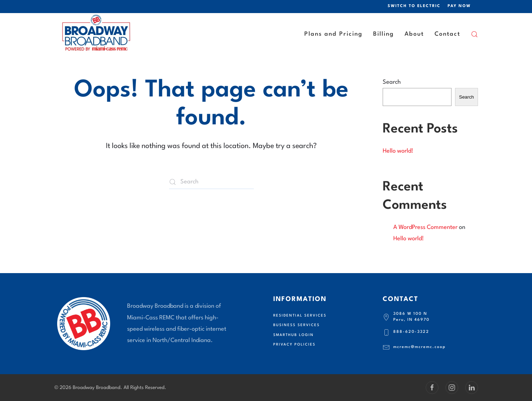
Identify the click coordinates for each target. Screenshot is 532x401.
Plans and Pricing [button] (333, 34)
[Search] (211, 182)
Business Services (297, 325)
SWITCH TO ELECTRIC (414, 6)
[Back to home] (97, 34)
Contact (447, 34)
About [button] (414, 34)
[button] (474, 34)
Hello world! (398, 151)
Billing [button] (384, 34)
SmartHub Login (294, 335)
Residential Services (300, 316)
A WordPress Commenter (425, 227)
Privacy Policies (294, 344)
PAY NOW (459, 6)
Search (392, 82)
